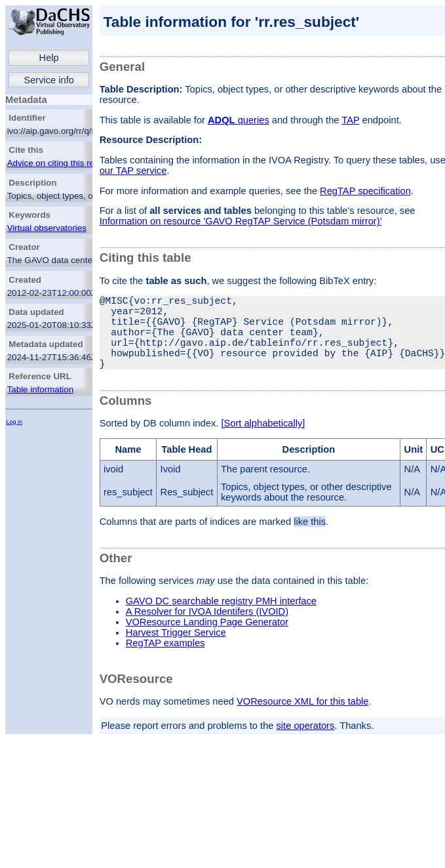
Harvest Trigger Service (176, 651)
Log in (14, 422)
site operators (306, 744)
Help (49, 58)
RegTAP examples (165, 661)
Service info (49, 80)
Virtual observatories (47, 228)
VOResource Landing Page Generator (207, 640)
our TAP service (133, 171)
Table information (41, 389)
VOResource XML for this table (302, 720)
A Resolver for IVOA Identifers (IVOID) (207, 630)
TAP (350, 120)
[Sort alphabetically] (263, 442)
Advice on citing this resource (64, 163)
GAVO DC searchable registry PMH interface (221, 619)
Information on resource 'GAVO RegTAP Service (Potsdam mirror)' (241, 221)
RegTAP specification (365, 191)
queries (239, 120)
